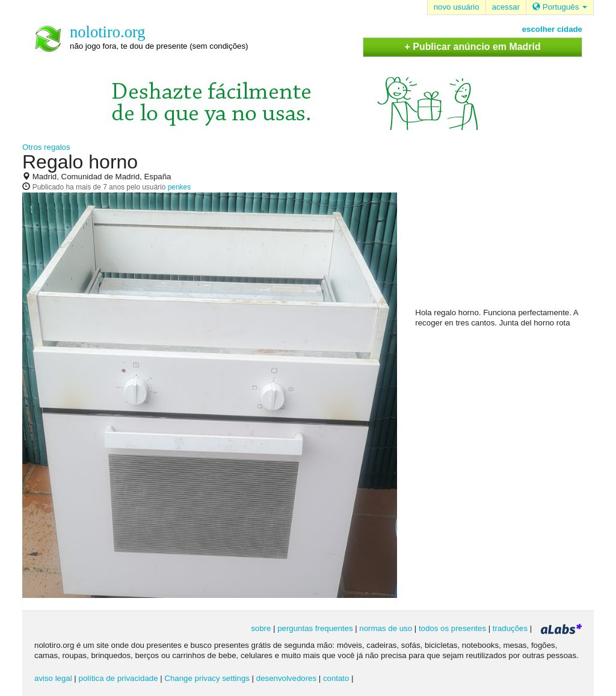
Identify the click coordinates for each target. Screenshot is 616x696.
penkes (180, 187)
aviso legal (53, 678)
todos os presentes (452, 628)
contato (336, 678)
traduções (510, 628)
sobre (261, 628)
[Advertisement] (505, 229)
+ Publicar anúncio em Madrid (473, 47)
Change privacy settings (207, 678)
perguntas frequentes (315, 628)
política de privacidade (119, 678)
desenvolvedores (286, 678)
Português (560, 7)
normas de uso (386, 628)
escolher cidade (552, 29)
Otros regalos (46, 147)
